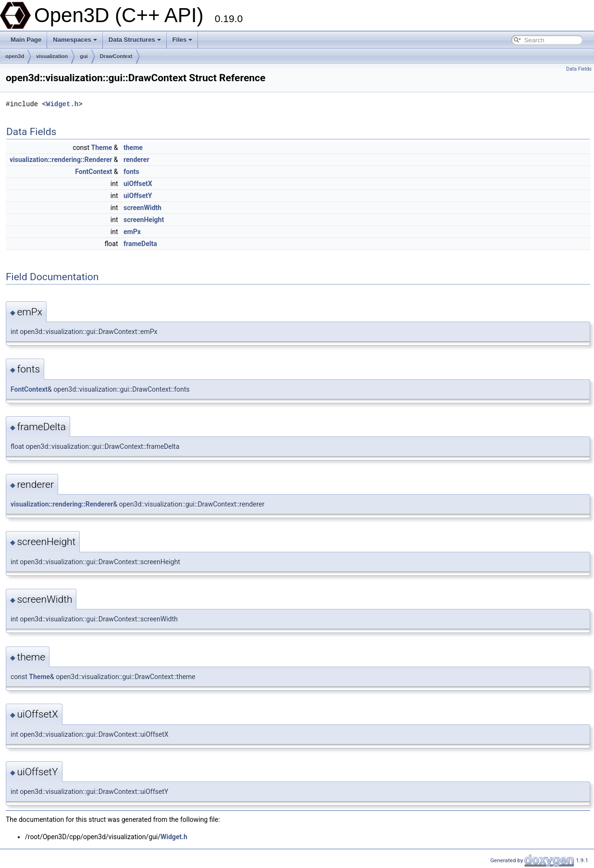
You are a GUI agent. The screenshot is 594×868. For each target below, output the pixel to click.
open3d (15, 56)
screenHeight (144, 220)
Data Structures (135, 40)
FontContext (93, 172)
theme (133, 148)
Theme (102, 148)
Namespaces (75, 40)
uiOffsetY (138, 196)
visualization (52, 56)
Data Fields (579, 69)
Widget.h (62, 104)
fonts (131, 172)
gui (84, 56)
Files (183, 40)
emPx (132, 232)
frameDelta (140, 244)
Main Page (26, 40)
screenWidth (142, 208)
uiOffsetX (138, 184)
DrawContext (116, 56)
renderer (136, 160)
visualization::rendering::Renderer (61, 160)
